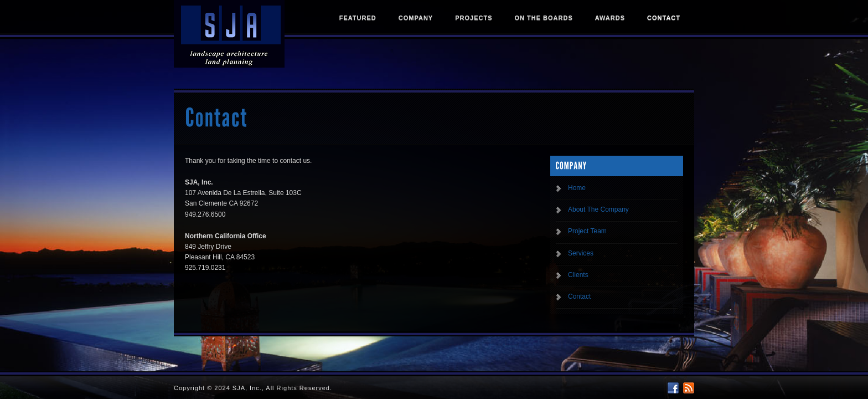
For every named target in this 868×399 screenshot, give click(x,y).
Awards (610, 18)
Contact (664, 18)
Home (577, 188)
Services (581, 253)
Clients (578, 275)
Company (416, 18)
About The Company (598, 209)
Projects (474, 18)
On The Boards (543, 18)
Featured (358, 18)
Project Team (587, 231)
